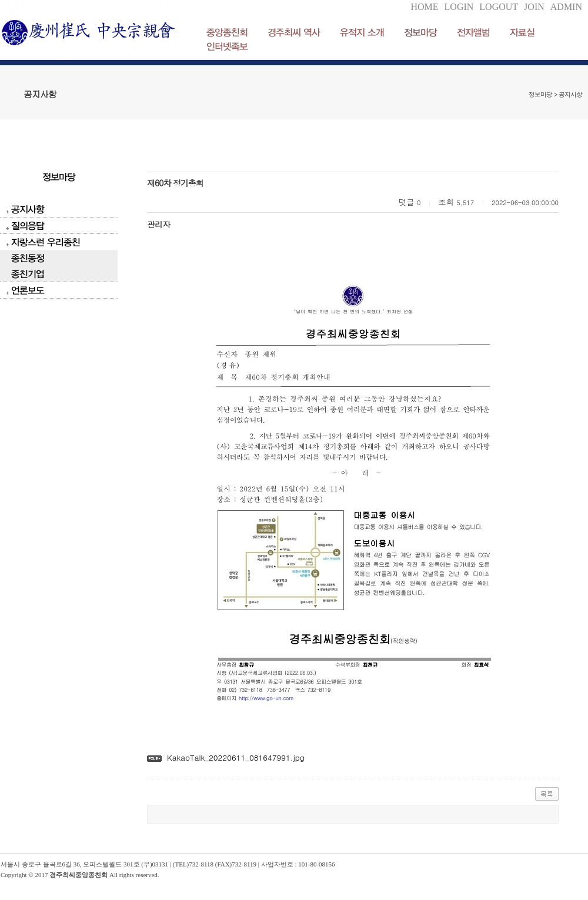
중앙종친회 (227, 32)
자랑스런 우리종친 (46, 242)
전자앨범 (473, 32)
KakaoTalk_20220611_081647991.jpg (236, 757)
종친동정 (28, 258)
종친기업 (28, 274)
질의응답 (28, 225)
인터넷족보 (227, 46)
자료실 (522, 32)
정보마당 (420, 32)
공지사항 (28, 209)
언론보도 (28, 290)
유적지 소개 (362, 32)
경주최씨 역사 (294, 32)
